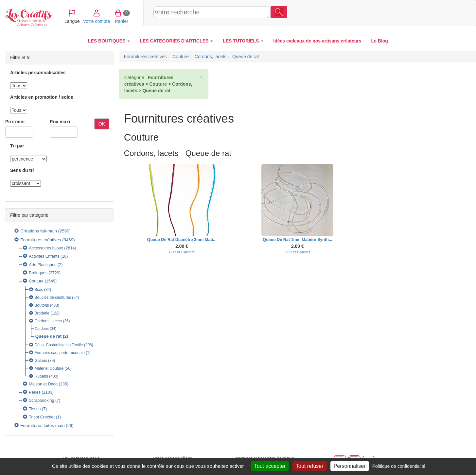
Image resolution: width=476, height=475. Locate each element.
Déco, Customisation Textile (59, 345)
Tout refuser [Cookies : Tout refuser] (309, 466)
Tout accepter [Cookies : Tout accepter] (270, 466)
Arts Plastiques (43, 265)
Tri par (17, 146)
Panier (435, 13)
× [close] (201, 77)
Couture (36, 281)
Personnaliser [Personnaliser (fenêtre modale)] (350, 466)
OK (102, 124)
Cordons (42, 329)
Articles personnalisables (38, 73)
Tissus (35, 409)
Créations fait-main (39, 231)
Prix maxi (60, 122)
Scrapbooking (41, 400)
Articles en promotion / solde (42, 97)
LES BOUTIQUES (109, 41)
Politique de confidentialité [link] (399, 466)
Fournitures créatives (41, 240)
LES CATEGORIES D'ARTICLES (176, 41)
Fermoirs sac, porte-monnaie (60, 353)
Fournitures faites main (42, 425)
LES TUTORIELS (243, 41)
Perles (35, 392)
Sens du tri (22, 170)
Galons (41, 361)
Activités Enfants (44, 256)
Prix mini (15, 122)
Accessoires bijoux (46, 248)
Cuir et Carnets (182, 252)
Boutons (42, 305)
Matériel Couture (49, 368)
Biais (39, 290)
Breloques (38, 273)
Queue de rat (49, 336)
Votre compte (410, 13)
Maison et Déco (43, 384)
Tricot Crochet (42, 417)
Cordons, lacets (48, 321)
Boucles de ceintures (53, 297)
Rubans (41, 376)
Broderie (42, 313)
